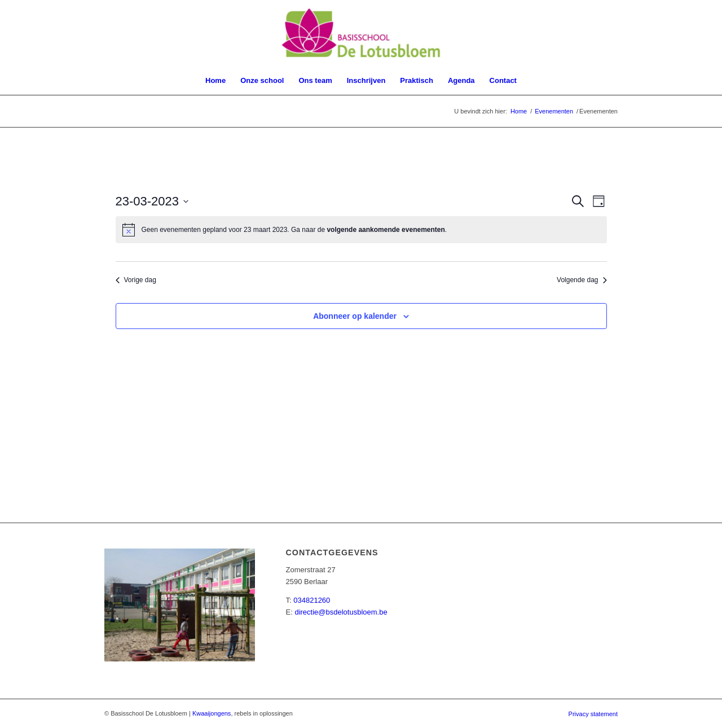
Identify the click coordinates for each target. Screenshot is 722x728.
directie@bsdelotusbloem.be (341, 612)
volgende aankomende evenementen (386, 230)
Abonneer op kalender (355, 316)
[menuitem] (215, 81)
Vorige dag (136, 280)
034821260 (312, 600)
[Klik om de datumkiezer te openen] (152, 201)
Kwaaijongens (212, 713)
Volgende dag (582, 280)
